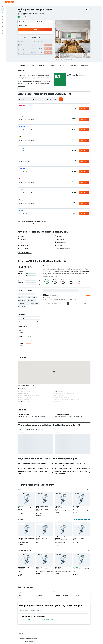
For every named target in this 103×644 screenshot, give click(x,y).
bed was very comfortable (24, 303)
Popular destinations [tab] (36, 611)
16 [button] (29, 45)
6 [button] (42, 38)
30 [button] (29, 52)
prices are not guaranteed (46, 632)
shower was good (22, 300)
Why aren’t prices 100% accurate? (55, 641)
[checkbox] (25, 331)
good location (21, 297)
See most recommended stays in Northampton (80, 550)
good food (28, 297)
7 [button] (46, 38)
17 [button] (32, 45)
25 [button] (35, 49)
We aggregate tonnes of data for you (55, 639)
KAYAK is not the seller (55, 636)
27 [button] (42, 49)
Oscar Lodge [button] (76, 506)
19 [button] (39, 45)
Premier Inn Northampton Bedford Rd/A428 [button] (26, 509)
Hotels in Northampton (48, 619)
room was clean (31, 294)
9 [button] (29, 42)
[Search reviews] (62, 291)
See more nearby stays (85, 489)
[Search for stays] (2, 10)
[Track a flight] (2, 20)
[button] (2, 2)
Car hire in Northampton (26, 619)
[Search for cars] (2, 13)
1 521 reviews (29, 17)
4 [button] (35, 38)
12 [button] (39, 42)
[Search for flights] (2, 7)
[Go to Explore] (2, 17)
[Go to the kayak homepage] (10, 2)
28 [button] (46, 49)
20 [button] (42, 45)
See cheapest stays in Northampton (82, 520)
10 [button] (32, 42)
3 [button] (32, 38)
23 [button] (29, 49)
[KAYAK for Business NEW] (2, 23)
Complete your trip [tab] (24, 611)
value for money (22, 307)
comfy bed (34, 297)
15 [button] (49, 42)
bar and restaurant (32, 300)
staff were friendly (22, 294)
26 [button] (39, 49)
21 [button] (46, 45)
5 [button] (39, 38)
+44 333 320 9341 (22, 15)
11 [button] (35, 42)
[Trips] (2, 27)
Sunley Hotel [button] (58, 506)
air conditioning (35, 303)
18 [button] (35, 45)
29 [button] (49, 49)
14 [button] (46, 42)
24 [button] (32, 49)
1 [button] (49, 35)
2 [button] (29, 38)
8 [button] (49, 38)
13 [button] (42, 42)
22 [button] (49, 45)
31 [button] (32, 52)
